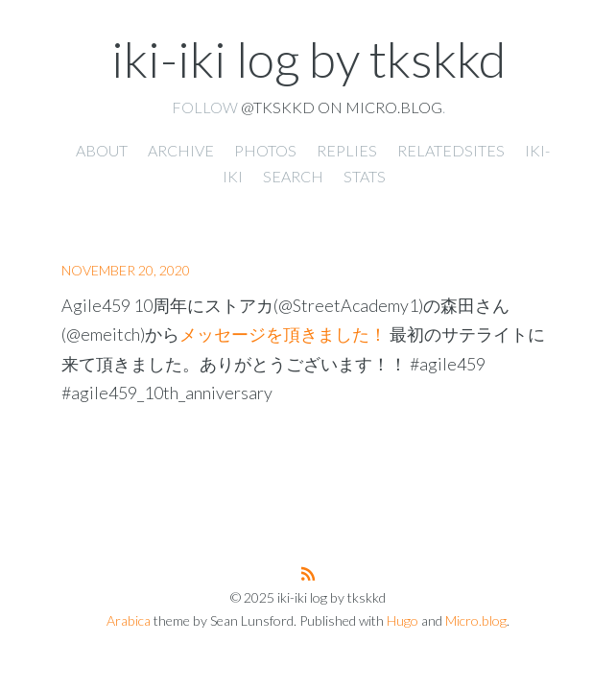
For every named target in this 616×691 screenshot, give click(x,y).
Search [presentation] (293, 176)
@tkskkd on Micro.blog (342, 107)
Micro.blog (476, 620)
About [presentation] (102, 150)
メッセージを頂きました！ (283, 334)
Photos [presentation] (265, 150)
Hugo (403, 620)
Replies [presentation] (347, 150)
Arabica (129, 620)
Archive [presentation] (181, 150)
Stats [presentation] (365, 176)
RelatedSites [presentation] (451, 150)
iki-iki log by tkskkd (308, 59)
